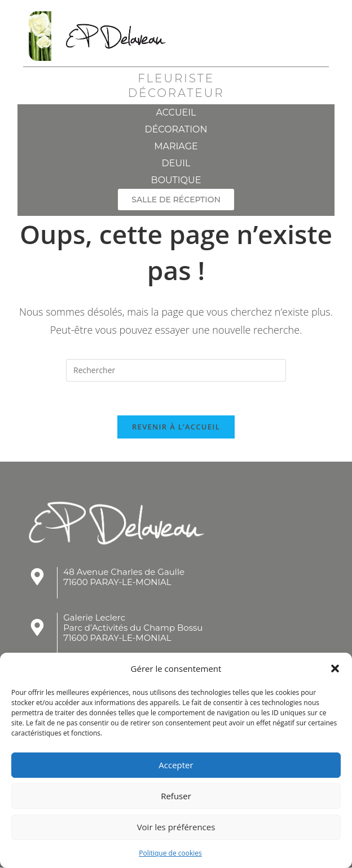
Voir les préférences (176, 827)
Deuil (176, 163)
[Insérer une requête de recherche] (176, 370)
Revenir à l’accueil (176, 427)
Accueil (176, 112)
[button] (335, 668)
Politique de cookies (170, 853)
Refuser (176, 796)
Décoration (176, 129)
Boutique (176, 180)
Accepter (176, 765)
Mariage (176, 146)
